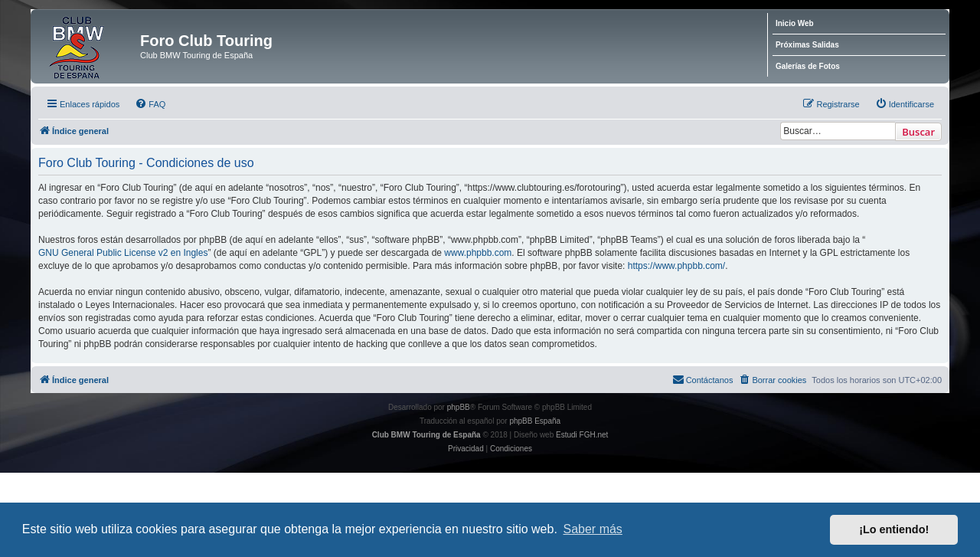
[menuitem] (150, 104)
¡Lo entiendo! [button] (894, 529)
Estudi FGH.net (582, 435)
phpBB (459, 407)
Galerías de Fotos (808, 66)
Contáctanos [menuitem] (703, 379)
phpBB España (535, 421)
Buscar (918, 132)
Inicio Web (795, 23)
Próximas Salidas (807, 45)
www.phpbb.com (478, 253)
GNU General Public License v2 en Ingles (123, 253)
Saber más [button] (593, 529)
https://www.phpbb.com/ (676, 266)
